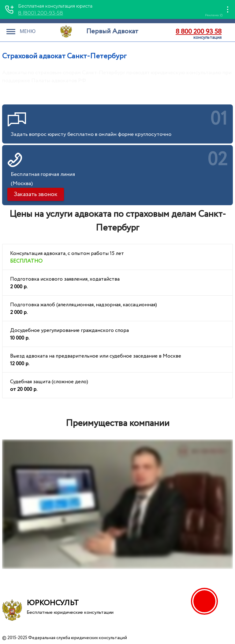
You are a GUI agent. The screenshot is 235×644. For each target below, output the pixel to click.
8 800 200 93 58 (199, 32)
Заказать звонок (36, 194)
